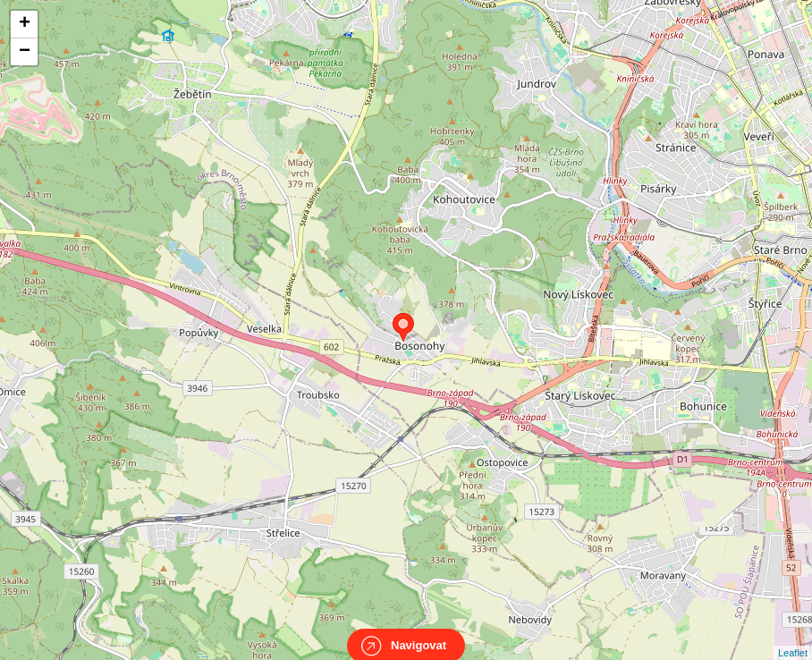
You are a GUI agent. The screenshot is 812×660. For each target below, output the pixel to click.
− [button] (25, 52)
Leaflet (793, 637)
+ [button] (25, 24)
